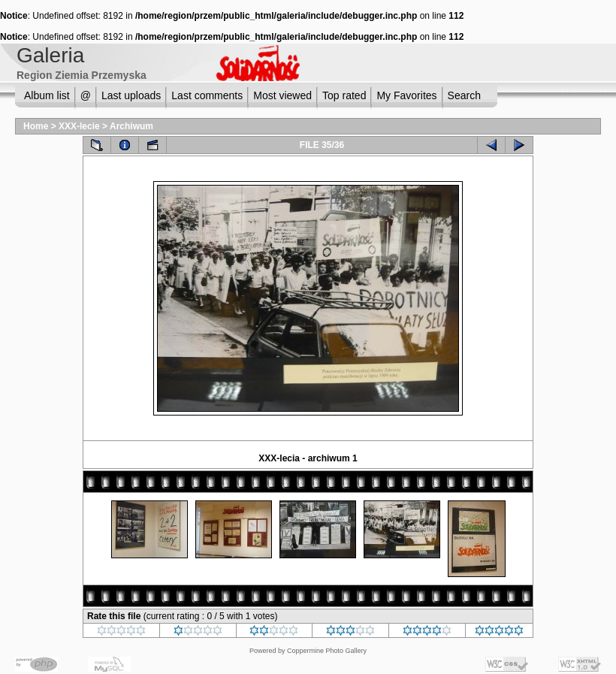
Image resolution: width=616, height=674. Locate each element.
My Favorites (406, 95)
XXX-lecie (79, 126)
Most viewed (282, 95)
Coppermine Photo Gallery (327, 651)
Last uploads (131, 95)
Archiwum (131, 126)
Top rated (344, 95)
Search (464, 95)
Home (36, 126)
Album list (47, 95)
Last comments (207, 95)
